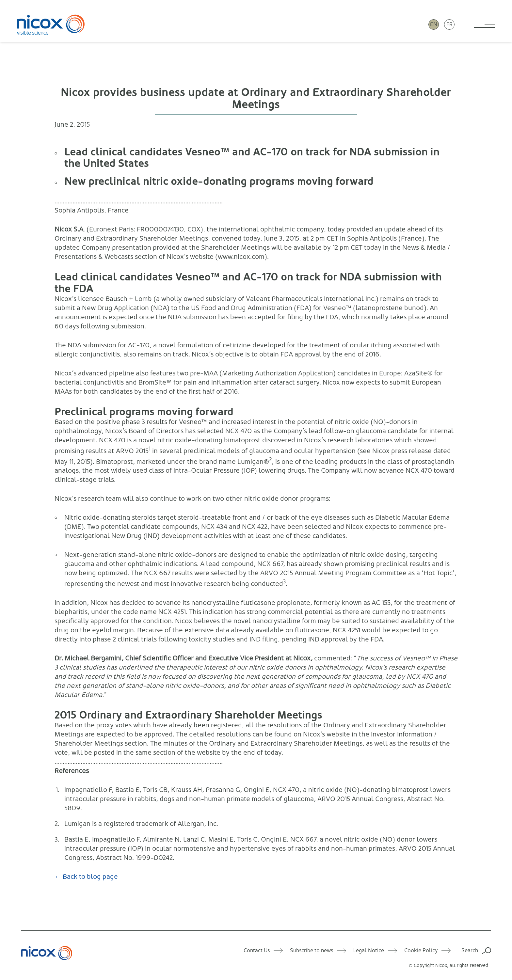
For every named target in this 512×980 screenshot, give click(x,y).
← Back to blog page (86, 877)
